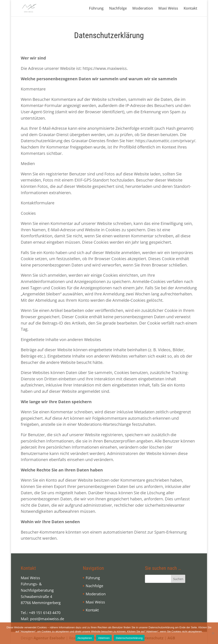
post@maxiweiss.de (47, 619)
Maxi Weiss (168, 9)
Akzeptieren (85, 638)
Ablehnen (104, 638)
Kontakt (190, 9)
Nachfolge (118, 9)
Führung (96, 9)
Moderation (143, 9)
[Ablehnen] (213, 633)
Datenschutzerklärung (129, 638)
